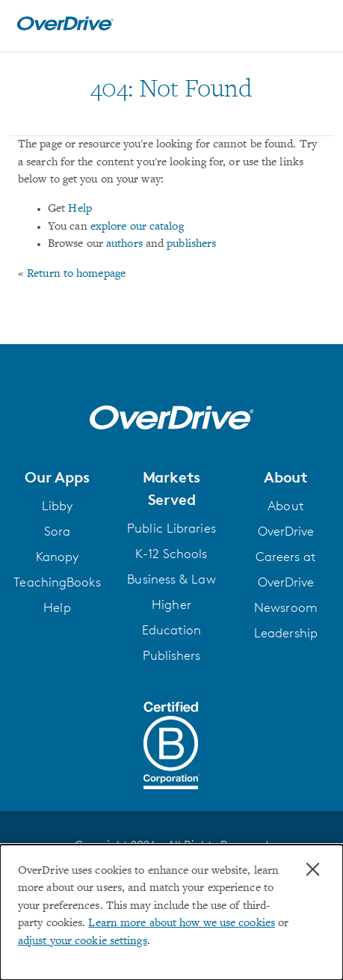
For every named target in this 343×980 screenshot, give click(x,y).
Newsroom (286, 607)
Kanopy (58, 557)
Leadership (286, 633)
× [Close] (313, 869)
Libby (58, 506)
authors (124, 244)
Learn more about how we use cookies (181, 924)
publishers (191, 244)
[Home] (65, 27)
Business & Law (171, 579)
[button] (57, 477)
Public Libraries (171, 528)
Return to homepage (76, 274)
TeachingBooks (57, 582)
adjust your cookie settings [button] (83, 941)
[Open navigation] (315, 24)
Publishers (172, 655)
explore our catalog (137, 227)
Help (80, 209)
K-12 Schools (171, 554)
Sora (57, 531)
